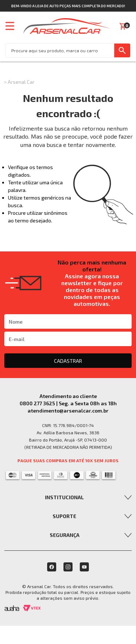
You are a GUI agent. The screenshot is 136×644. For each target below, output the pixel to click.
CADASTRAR (68, 361)
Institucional (64, 497)
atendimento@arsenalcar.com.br (68, 411)
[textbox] (60, 50)
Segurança (65, 535)
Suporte (64, 516)
